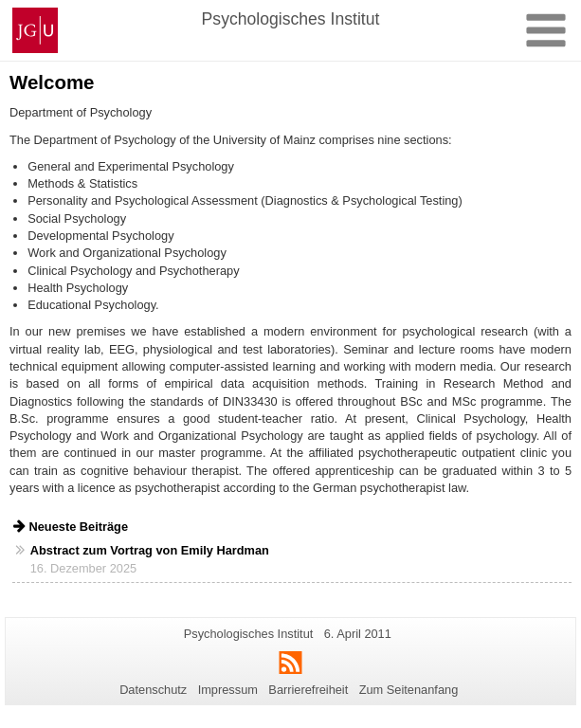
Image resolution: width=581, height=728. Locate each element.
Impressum (228, 690)
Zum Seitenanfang (409, 690)
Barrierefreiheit (308, 690)
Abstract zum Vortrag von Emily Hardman (150, 550)
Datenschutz (153, 690)
